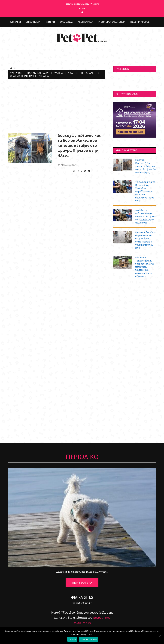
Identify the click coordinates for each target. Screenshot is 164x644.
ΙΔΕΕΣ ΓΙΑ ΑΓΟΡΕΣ (140, 22)
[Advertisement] (56, 106)
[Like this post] (74, 171)
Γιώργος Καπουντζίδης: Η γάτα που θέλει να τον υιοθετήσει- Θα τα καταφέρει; (146, 166)
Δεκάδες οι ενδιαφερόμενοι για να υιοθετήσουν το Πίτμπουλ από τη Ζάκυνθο (146, 216)
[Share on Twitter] (82, 171)
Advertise (16, 22)
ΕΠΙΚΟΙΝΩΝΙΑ (33, 22)
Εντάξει (72, 639)
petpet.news (102, 617)
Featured (50, 22)
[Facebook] (82, 13)
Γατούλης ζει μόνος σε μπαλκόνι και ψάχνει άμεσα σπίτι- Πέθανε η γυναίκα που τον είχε (146, 240)
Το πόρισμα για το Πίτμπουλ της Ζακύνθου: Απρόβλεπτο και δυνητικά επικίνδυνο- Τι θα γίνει (145, 191)
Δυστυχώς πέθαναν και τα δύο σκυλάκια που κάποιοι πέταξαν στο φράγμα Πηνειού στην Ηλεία (79, 145)
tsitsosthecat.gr (82, 602)
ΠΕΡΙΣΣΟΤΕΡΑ (82, 582)
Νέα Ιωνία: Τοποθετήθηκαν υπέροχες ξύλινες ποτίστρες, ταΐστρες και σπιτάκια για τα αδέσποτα (145, 267)
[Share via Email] (89, 171)
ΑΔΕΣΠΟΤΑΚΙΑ (85, 22)
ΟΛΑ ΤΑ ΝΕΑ (66, 22)
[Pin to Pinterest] (85, 171)
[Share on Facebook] (78, 171)
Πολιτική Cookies (89, 639)
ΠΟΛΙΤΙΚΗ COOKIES (82, 623)
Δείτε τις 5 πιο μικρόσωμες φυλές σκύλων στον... (82, 572)
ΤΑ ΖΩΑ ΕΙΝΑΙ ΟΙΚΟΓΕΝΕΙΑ (111, 22)
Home (82, 8)
